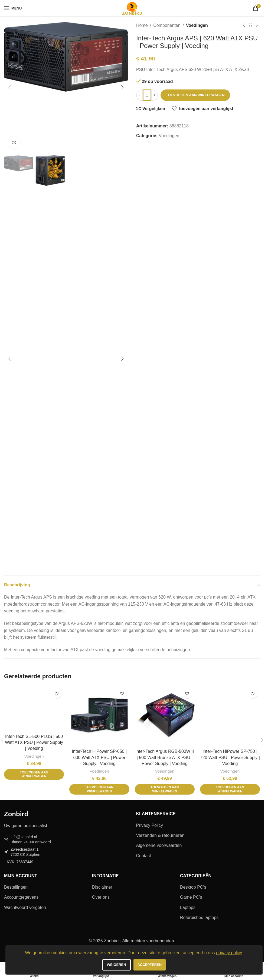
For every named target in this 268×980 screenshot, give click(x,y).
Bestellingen (16, 887)
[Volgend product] (257, 25)
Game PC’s (191, 897)
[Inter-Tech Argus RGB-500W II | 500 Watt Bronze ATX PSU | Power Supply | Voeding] (165, 716)
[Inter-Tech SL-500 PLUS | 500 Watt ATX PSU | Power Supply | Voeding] (34, 709)
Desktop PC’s (193, 887)
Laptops (188, 907)
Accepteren (150, 965)
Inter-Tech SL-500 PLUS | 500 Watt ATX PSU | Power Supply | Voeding (34, 743)
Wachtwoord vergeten (25, 907)
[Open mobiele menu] (13, 8)
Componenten (167, 25)
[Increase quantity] (154, 95)
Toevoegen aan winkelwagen (195, 95)
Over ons (101, 897)
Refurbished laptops (199, 918)
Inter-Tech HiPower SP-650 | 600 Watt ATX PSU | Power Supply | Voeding (99, 757)
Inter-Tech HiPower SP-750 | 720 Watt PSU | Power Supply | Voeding (230, 757)
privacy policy (229, 953)
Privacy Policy (150, 825)
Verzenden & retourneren (160, 835)
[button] (9, 87)
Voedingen (197, 25)
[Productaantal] (147, 95)
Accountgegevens (21, 897)
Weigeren (117, 965)
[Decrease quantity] (140, 95)
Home (142, 25)
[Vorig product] (244, 25)
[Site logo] (132, 8)
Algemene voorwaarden (159, 845)
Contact (144, 856)
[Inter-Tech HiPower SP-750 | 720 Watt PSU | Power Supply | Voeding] (230, 716)
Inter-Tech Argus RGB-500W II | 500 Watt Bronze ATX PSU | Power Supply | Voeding (165, 757)
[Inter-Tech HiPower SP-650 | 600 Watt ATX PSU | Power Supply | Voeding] (99, 716)
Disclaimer (102, 887)
